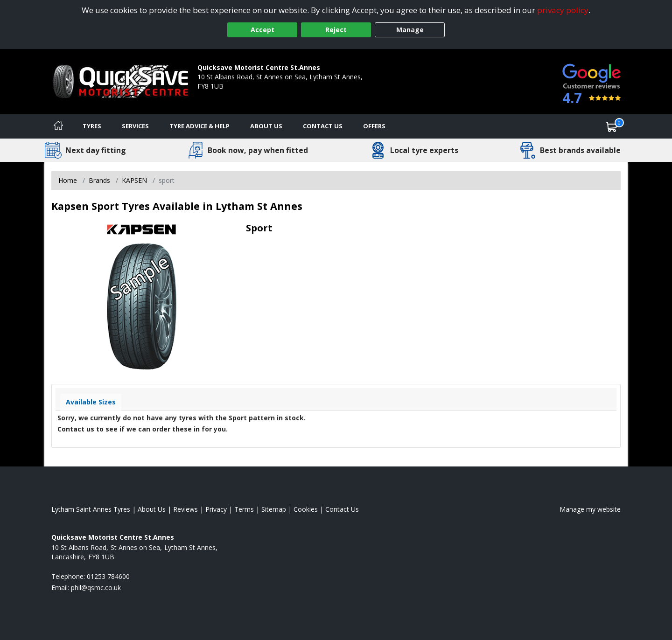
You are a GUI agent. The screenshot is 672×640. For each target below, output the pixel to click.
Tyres (92, 126)
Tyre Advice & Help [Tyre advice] (199, 126)
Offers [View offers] (374, 126)
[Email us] (96, 588)
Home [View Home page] (68, 180)
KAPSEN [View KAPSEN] (134, 180)
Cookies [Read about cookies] (306, 509)
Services (135, 126)
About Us (266, 126)
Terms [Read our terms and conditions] (244, 509)
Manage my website (590, 509)
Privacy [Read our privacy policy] (216, 509)
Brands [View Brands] (99, 180)
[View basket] (612, 126)
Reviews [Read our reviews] (185, 509)
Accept (262, 30)
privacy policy (563, 10)
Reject (336, 30)
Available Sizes (91, 402)
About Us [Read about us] (152, 509)
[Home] (58, 126)
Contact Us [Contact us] (323, 126)
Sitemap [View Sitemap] (274, 509)
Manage (410, 30)
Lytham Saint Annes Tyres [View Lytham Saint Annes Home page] (91, 509)
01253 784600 (219, 95)
